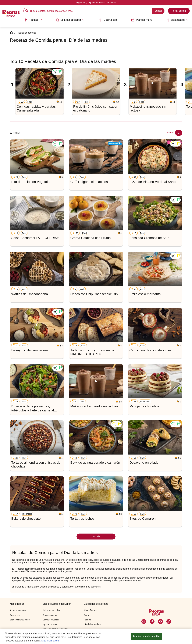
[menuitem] (33, 21)
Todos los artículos (51, 610)
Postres (87, 620)
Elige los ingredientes (20, 620)
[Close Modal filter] (179, 133)
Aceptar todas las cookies (147, 636)
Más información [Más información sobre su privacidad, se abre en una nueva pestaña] (50, 641)
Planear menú (142, 20)
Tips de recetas (50, 624)
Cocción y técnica (51, 620)
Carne (86, 615)
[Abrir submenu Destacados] (178, 20)
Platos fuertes (90, 610)
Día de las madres (92, 624)
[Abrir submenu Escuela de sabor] (70, 20)
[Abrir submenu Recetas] (33, 20)
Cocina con (108, 20)
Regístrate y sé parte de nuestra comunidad (96, 3)
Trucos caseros (50, 615)
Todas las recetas (27, 33)
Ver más (96, 536)
